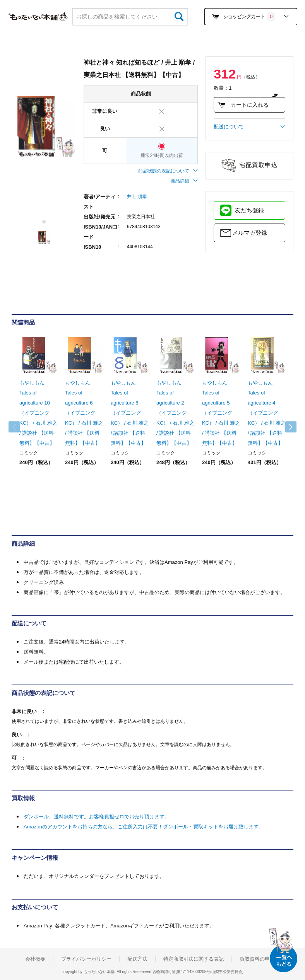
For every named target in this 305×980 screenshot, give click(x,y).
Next (286, 427)
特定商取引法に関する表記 (194, 959)
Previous (19, 427)
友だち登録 (249, 210)
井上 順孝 (137, 196)
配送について (249, 127)
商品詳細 (184, 181)
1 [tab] (44, 222)
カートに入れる (243, 105)
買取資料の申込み (260, 959)
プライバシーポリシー (86, 959)
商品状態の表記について (168, 171)
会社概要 (35, 959)
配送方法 (137, 959)
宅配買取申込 (258, 165)
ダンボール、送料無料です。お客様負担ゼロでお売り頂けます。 (97, 817)
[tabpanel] (44, 126)
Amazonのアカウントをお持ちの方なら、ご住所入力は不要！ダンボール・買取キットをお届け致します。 (144, 827)
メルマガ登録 (250, 233)
